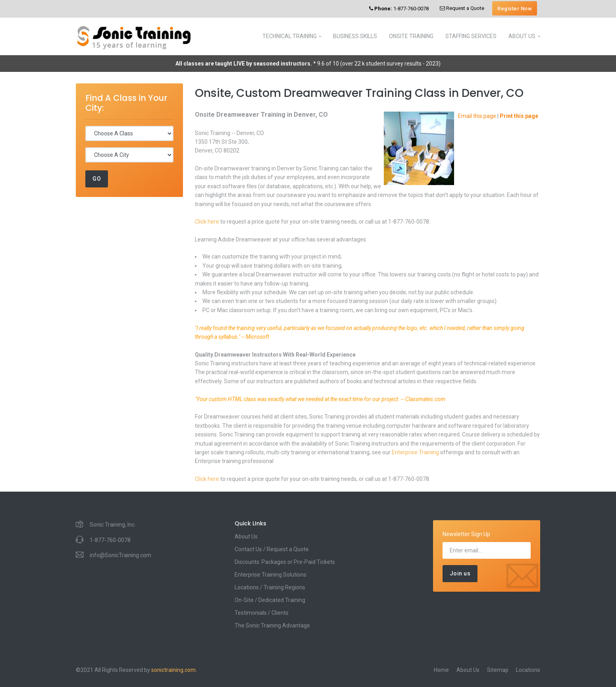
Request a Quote (462, 8)
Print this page (519, 116)
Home (441, 670)
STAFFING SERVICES (471, 36)
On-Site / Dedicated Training (270, 600)
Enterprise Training (415, 452)
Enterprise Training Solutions (270, 575)
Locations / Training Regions (270, 587)
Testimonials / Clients (262, 613)
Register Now (515, 9)
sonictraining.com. (174, 670)
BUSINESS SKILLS (355, 36)
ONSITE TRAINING (411, 36)
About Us (246, 536)
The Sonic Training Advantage (272, 625)
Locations (528, 670)
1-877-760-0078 (399, 9)
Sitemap (498, 670)
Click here (207, 222)
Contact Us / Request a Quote (272, 549)
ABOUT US (522, 36)
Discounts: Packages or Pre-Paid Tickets (285, 562)
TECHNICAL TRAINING (290, 36)
